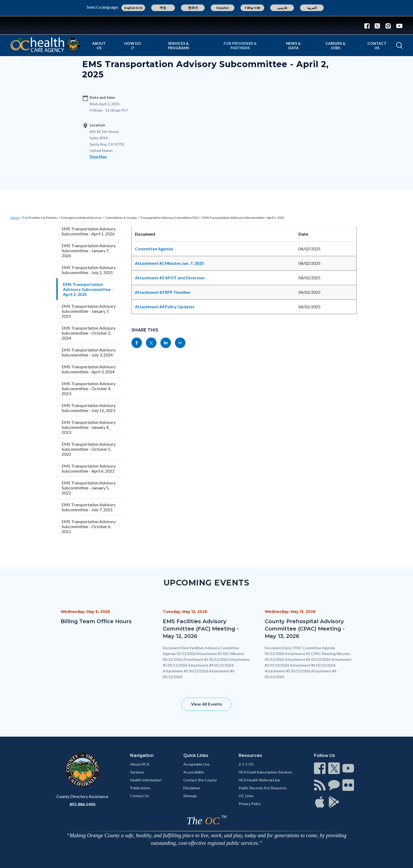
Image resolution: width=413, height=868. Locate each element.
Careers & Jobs (336, 46)
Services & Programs (178, 46)
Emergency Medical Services (82, 218)
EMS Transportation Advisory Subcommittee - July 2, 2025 (89, 270)
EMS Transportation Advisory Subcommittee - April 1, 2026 (89, 231)
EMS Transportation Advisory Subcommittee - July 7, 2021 (89, 507)
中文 (163, 8)
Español (223, 8)
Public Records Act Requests (263, 788)
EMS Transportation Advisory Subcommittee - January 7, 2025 (89, 311)
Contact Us (377, 46)
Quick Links (196, 755)
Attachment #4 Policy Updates (165, 307)
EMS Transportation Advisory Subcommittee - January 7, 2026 (89, 251)
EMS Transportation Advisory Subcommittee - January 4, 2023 (89, 427)
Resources (250, 755)
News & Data (293, 46)
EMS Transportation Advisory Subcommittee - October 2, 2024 (89, 333)
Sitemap (190, 796)
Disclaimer (192, 788)
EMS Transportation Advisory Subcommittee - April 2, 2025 (244, 218)
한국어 (193, 8)
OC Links (246, 796)
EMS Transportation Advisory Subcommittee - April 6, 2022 (89, 468)
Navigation (142, 755)
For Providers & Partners (240, 46)
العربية (312, 8)
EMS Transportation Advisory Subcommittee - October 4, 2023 (89, 388)
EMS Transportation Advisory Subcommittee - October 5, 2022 (89, 449)
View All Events (207, 704)
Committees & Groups (121, 218)
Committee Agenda (154, 249)
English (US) (133, 8)
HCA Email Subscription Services (265, 772)
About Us (99, 46)
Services (137, 772)
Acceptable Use (196, 764)
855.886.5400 (82, 804)
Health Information (146, 780)
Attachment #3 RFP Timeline (163, 292)
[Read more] (206, 25)
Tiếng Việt (253, 8)
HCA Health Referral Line (259, 780)
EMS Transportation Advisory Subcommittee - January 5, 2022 (89, 488)
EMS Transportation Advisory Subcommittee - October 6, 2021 (89, 526)
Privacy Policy (250, 804)
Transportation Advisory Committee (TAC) (170, 218)
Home (15, 218)
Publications (140, 788)
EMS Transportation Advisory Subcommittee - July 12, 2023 (89, 408)
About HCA (140, 764)
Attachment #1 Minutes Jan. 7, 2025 (169, 263)
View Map (98, 157)
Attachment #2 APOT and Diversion (170, 278)
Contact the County (200, 780)
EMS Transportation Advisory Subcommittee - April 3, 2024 (89, 369)
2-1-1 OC (246, 764)
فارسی (282, 8)
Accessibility (194, 772)
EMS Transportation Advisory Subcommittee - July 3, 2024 (89, 352)
